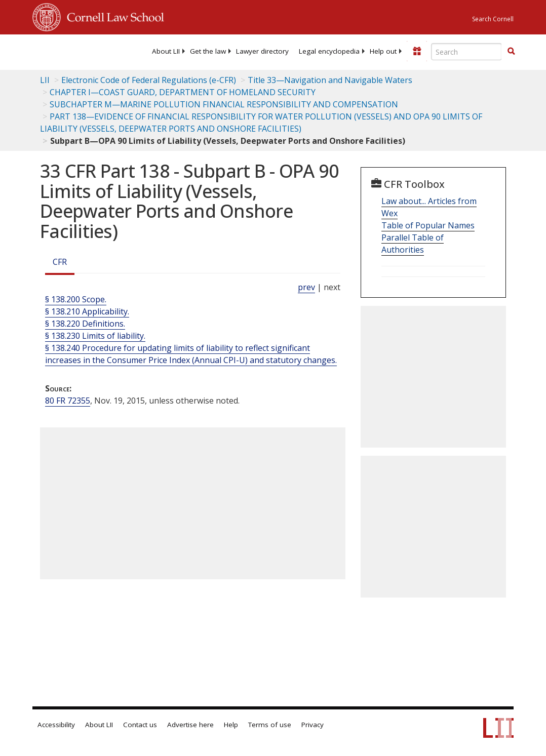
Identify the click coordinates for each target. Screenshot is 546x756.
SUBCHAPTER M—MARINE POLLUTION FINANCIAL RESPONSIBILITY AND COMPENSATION (224, 104)
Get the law (208, 51)
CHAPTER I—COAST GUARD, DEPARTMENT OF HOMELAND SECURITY (183, 92)
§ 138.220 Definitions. (85, 324)
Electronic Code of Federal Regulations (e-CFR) (149, 80)
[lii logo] (72, 51)
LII (45, 80)
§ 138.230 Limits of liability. (95, 336)
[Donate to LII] (417, 51)
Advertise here (190, 725)
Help (231, 725)
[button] (511, 51)
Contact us (140, 725)
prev (306, 287)
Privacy (313, 725)
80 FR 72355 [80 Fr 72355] (68, 401)
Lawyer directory (262, 51)
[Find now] (511, 52)
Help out (383, 51)
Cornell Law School (112, 16)
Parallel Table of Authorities (413, 244)
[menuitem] (166, 51)
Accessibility (56, 725)
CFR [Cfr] (60, 262)
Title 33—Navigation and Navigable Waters (330, 80)
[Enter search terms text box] (466, 52)
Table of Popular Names (428, 225)
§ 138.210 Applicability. (87, 311)
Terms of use (270, 725)
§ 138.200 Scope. (76, 299)
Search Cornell (493, 19)
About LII (166, 51)
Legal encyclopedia (329, 51)
